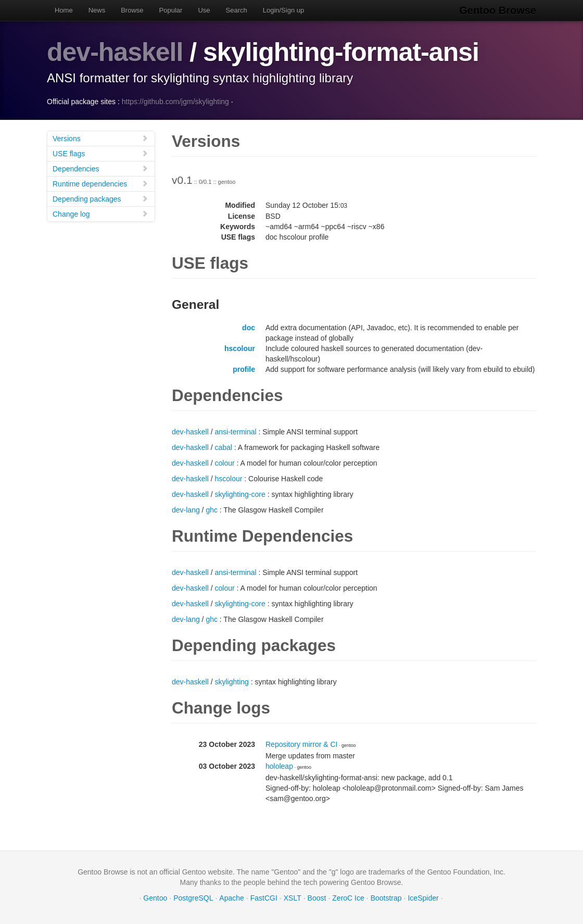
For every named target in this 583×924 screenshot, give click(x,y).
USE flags (100, 153)
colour (225, 463)
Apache (231, 898)
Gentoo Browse (498, 10)
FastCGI (264, 898)
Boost (317, 898)
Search (237, 10)
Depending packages (100, 199)
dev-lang (186, 510)
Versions (100, 138)
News (97, 10)
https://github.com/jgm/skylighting (175, 102)
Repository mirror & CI (301, 744)
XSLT (293, 898)
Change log (100, 214)
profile (244, 369)
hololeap (279, 766)
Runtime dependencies (100, 184)
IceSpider (423, 898)
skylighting (232, 682)
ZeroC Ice (348, 898)
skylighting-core (240, 494)
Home (64, 10)
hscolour (240, 348)
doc (249, 328)
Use (204, 10)
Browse (132, 10)
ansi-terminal (236, 432)
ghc (212, 510)
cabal (224, 447)
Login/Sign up (284, 10)
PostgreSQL (193, 898)
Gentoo (155, 898)
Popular (171, 10)
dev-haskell (115, 52)
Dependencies (100, 168)
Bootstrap (386, 898)
